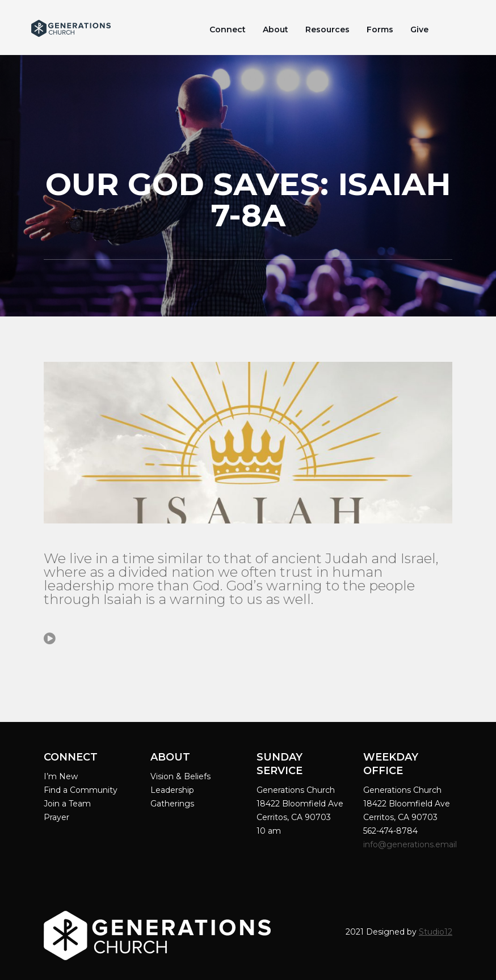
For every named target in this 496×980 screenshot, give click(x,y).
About (276, 29)
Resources (327, 29)
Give (419, 29)
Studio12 (436, 932)
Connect (228, 29)
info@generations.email (411, 844)
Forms (380, 29)
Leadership (172, 790)
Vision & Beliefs (180, 776)
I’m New (61, 776)
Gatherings (172, 804)
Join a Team (67, 804)
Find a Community (81, 790)
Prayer (56, 817)
